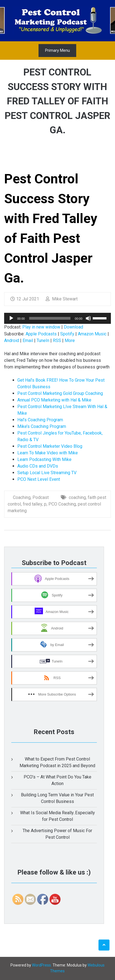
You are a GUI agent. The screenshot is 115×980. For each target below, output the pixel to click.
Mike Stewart (62, 299)
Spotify (67, 334)
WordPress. (42, 965)
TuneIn (43, 340)
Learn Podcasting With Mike (44, 459)
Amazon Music (92, 334)
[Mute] (88, 318)
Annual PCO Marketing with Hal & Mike (54, 400)
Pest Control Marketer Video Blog (50, 446)
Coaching (22, 497)
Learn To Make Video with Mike (48, 453)
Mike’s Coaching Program (42, 426)
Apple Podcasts (41, 334)
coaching (77, 497)
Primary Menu (57, 50)
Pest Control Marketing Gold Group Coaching (60, 393)
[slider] (50, 318)
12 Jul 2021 (25, 299)
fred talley (32, 504)
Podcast (41, 497)
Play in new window (41, 327)
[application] (58, 318)
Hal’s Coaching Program (40, 420)
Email (28, 340)
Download (73, 327)
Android (12, 340)
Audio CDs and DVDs (38, 466)
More (70, 340)
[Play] (11, 318)
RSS (57, 340)
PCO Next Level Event (39, 479)
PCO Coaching (62, 504)
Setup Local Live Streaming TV (47, 473)
